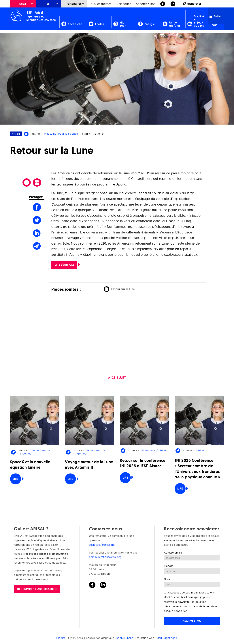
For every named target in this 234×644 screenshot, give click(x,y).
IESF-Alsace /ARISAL (154, 450)
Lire (16, 479)
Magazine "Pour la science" (62, 134)
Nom (167, 579)
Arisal (23, 4)
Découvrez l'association (37, 589)
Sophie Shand (125, 638)
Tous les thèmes (100, 4)
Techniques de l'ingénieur (35, 452)
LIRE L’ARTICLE (64, 265)
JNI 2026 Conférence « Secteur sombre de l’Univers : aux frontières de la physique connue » (197, 469)
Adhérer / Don (146, 4)
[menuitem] (23, 4)
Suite (215, 16)
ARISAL (200, 450)
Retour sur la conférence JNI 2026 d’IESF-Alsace (143, 463)
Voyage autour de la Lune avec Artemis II (89, 465)
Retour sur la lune (123, 289)
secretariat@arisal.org (102, 545)
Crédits (61, 638)
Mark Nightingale (167, 638)
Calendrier (124, 4)
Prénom (169, 566)
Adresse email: (173, 553)
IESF (48, 4)
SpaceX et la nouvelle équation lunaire (30, 465)
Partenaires (74, 4)
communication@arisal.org (105, 557)
